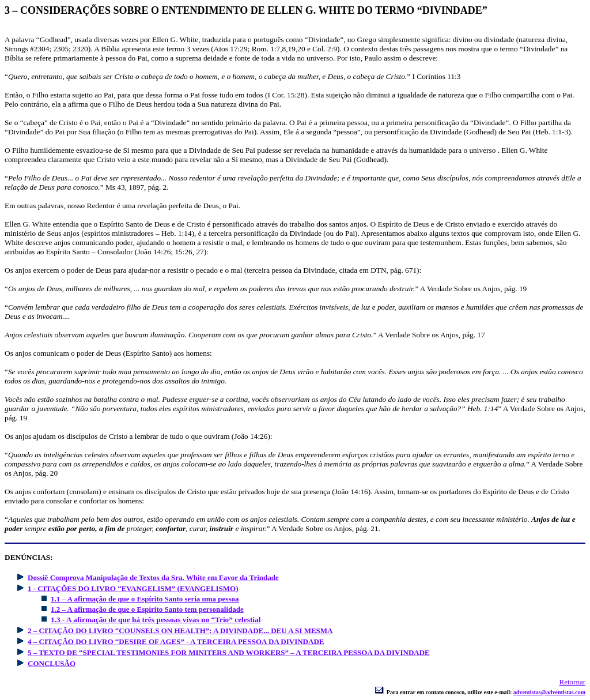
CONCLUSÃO (52, 663)
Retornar (572, 682)
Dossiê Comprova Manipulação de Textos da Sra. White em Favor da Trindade (153, 577)
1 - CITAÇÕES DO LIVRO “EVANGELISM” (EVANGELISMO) (133, 588)
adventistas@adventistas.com (549, 692)
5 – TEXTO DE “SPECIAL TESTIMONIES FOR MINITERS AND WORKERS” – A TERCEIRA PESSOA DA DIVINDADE (229, 652)
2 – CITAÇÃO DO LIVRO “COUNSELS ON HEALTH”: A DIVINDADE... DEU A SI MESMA (180, 631)
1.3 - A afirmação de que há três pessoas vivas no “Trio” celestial (156, 620)
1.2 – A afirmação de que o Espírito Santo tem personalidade (147, 609)
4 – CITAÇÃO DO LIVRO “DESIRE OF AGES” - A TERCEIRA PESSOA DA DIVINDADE (176, 641)
